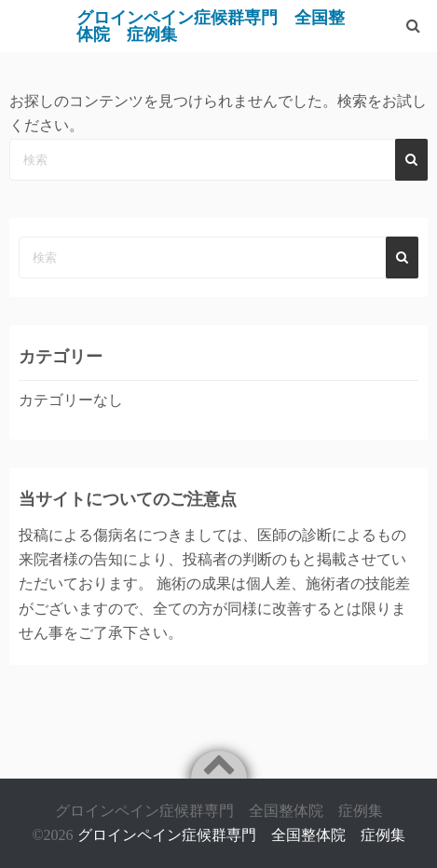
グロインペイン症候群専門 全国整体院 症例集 (241, 835)
